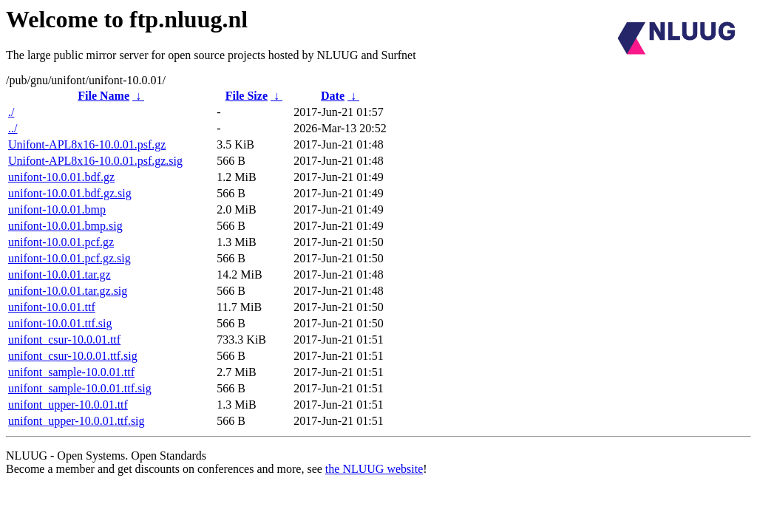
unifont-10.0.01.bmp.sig (65, 226)
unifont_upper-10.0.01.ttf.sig (77, 421)
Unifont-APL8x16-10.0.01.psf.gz (87, 144)
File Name (103, 96)
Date (333, 96)
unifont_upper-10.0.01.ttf (68, 405)
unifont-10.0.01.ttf (52, 307)
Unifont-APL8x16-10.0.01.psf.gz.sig (95, 161)
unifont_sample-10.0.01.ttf (71, 372)
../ (13, 128)
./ (11, 112)
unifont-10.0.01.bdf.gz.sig (70, 193)
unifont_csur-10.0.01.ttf (64, 340)
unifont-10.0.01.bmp (57, 209)
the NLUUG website (374, 469)
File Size (247, 96)
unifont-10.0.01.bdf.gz (61, 177)
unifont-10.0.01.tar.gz (60, 274)
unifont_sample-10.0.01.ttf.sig (80, 388)
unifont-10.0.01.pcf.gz (61, 242)
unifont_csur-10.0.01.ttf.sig (73, 356)
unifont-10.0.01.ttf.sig (60, 323)
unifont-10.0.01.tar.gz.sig (68, 291)
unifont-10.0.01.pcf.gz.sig (69, 258)
